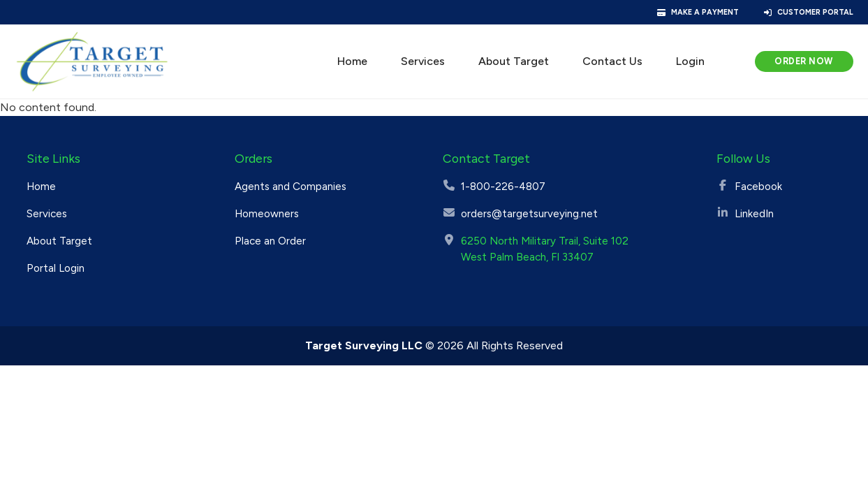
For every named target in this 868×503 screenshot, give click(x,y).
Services (423, 61)
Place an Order (270, 241)
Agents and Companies (290, 187)
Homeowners (267, 214)
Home (352, 61)
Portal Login (56, 268)
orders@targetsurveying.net (529, 214)
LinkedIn (754, 214)
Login (690, 61)
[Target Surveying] (92, 61)
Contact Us (612, 61)
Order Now (804, 61)
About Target (514, 61)
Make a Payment (705, 12)
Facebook (758, 187)
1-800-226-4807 (503, 187)
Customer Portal (815, 12)
